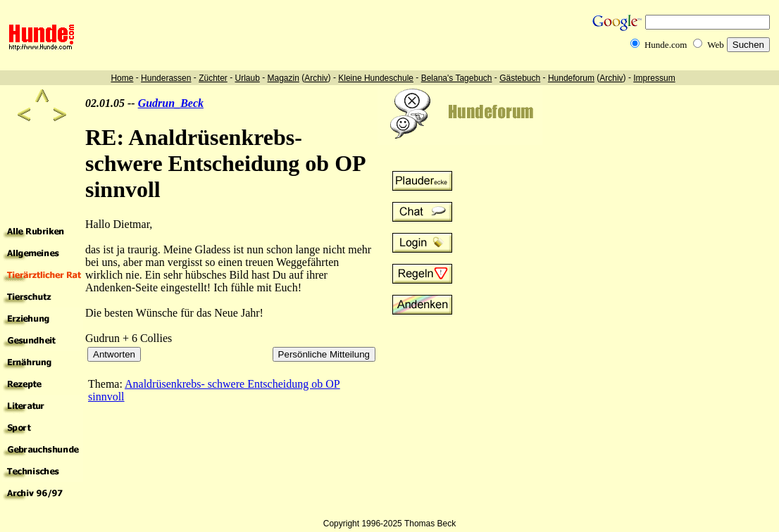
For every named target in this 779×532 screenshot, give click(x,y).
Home (122, 78)
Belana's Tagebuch (457, 78)
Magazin (283, 78)
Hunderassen (166, 78)
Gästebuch (520, 78)
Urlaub (247, 78)
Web (716, 45)
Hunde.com (666, 45)
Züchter (213, 78)
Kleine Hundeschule (376, 78)
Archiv (316, 78)
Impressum (654, 78)
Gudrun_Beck (171, 103)
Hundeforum (571, 78)
